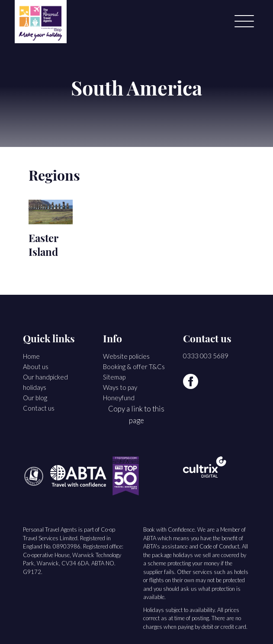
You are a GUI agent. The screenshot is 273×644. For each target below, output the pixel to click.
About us (36, 367)
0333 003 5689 (206, 356)
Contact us (39, 408)
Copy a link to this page (136, 414)
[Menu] (244, 22)
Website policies (126, 356)
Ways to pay (120, 387)
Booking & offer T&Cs (134, 367)
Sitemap (114, 377)
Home (31, 356)
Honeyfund (119, 398)
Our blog (35, 398)
